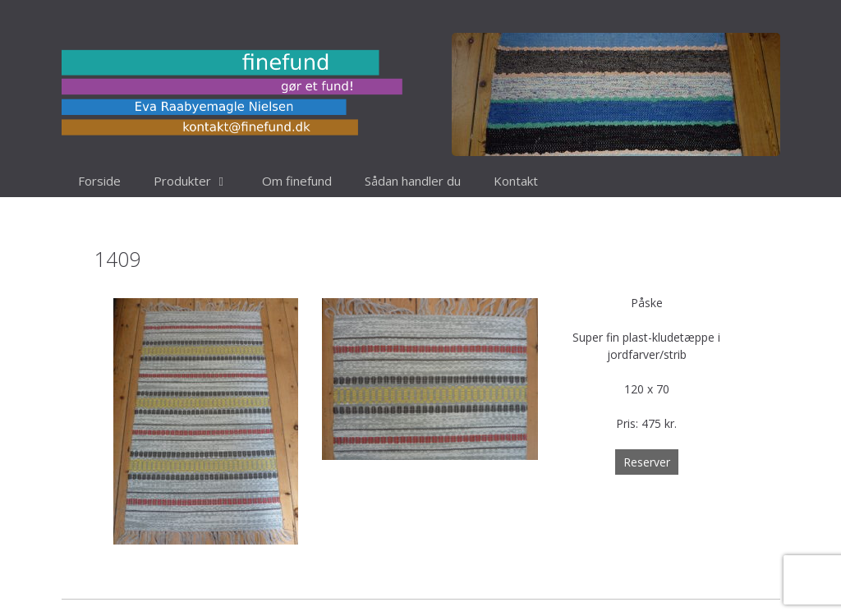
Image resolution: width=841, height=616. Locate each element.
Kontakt (516, 181)
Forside (99, 181)
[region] (616, 94)
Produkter (200, 181)
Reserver (647, 462)
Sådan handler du (413, 181)
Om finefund (297, 181)
